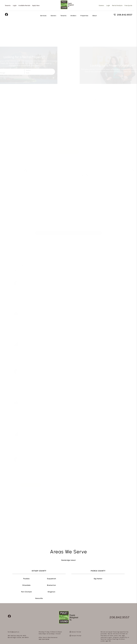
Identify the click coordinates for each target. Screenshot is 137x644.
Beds (6, 70)
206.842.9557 (125, 15)
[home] (67, 5)
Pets (36, 73)
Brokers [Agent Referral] (73, 16)
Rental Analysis (117, 6)
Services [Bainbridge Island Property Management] (43, 16)
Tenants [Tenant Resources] (63, 16)
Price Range (9, 73)
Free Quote (128, 6)
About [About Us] (95, 16)
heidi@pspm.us (14, 632)
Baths (37, 70)
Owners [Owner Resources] (53, 16)
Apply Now (36, 6)
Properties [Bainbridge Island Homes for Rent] (84, 16)
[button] (7, 15)
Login (15, 6)
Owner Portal (75, 632)
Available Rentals (24, 6)
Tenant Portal (75, 636)
